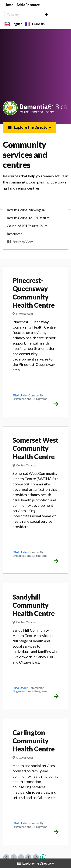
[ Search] (24, 14)
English (17, 24)
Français (38, 24)
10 (36, 857)
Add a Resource (28, 5)
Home (9, 5)
